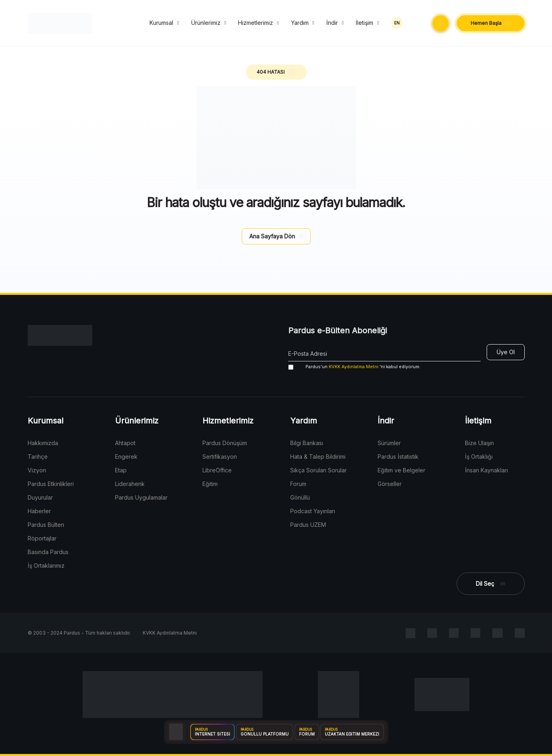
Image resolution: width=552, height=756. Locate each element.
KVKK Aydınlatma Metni (354, 367)
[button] (441, 23)
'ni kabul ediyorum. (354, 367)
